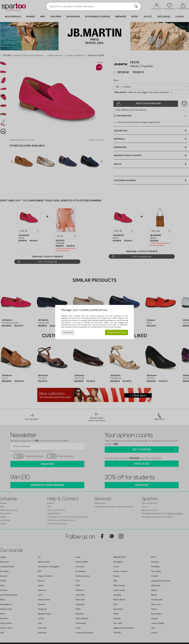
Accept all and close (117, 332)
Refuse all (68, 332)
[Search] (136, 6)
